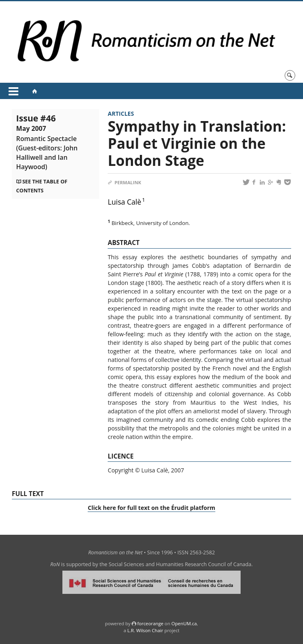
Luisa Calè (124, 202)
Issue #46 (47, 142)
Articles (121, 114)
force (150, 623)
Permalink (124, 182)
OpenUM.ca (184, 623)
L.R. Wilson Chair (145, 630)
